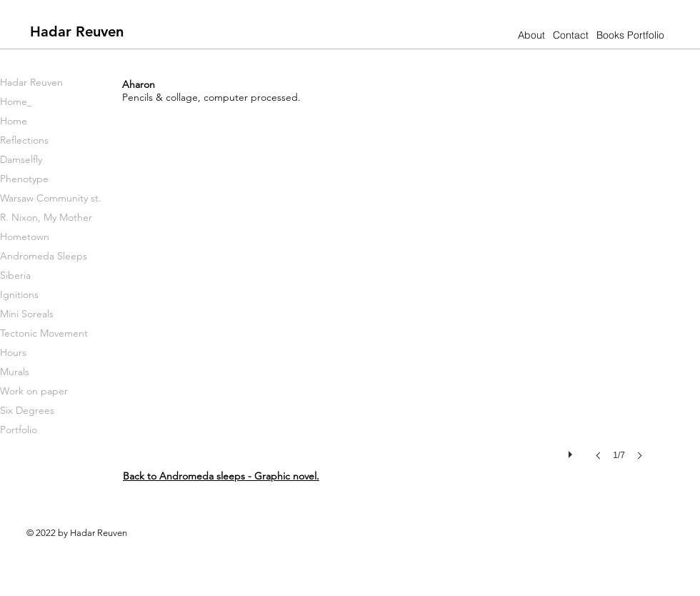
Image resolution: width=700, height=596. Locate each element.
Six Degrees (27, 410)
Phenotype (24, 179)
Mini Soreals (27, 314)
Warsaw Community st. (51, 198)
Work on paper (34, 391)
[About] (531, 35)
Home (14, 121)
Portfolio (19, 429)
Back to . (221, 476)
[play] (572, 451)
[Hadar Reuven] (77, 31)
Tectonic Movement (44, 333)
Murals (15, 372)
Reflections (24, 140)
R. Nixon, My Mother (46, 217)
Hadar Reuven (31, 82)
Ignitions (19, 294)
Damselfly (21, 159)
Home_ (16, 101)
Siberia (15, 275)
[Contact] (570, 35)
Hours (13, 352)
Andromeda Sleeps (44, 256)
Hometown (25, 237)
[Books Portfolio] (630, 35)
